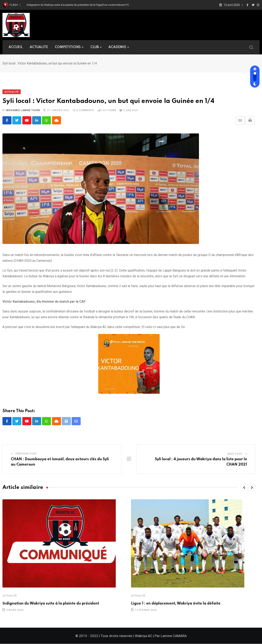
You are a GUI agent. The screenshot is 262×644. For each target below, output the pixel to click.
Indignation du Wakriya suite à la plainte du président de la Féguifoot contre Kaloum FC (78, 5)
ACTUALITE (39, 47)
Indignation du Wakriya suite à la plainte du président (51, 604)
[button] (244, 488)
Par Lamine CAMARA (171, 636)
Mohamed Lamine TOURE (23, 110)
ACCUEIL (16, 47)
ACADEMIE (117, 47)
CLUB (95, 47)
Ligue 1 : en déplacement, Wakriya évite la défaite (176, 604)
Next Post (235, 454)
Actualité (10, 596)
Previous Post (26, 454)
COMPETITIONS (68, 47)
